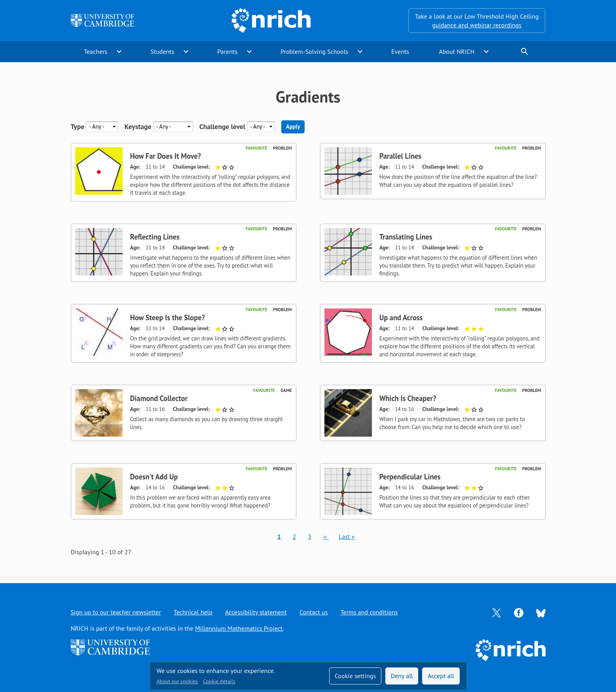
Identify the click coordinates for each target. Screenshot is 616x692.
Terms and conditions (369, 612)
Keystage (138, 126)
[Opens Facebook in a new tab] (519, 612)
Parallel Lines (400, 156)
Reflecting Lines (155, 237)
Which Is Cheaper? (408, 398)
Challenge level (222, 126)
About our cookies (177, 681)
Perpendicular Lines (410, 477)
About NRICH (457, 51)
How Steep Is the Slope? (168, 317)
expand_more (119, 51)
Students (162, 51)
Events (400, 51)
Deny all (402, 676)
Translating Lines (406, 237)
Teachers (96, 51)
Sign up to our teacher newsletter (116, 612)
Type (78, 126)
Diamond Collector (159, 398)
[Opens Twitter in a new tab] (497, 612)
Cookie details (219, 681)
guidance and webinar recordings (477, 25)
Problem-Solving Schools (314, 51)
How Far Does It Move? (166, 156)
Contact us (314, 612)
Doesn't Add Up (154, 477)
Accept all (441, 676)
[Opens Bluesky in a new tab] (541, 612)
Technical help (193, 612)
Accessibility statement (256, 612)
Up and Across (401, 317)
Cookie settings (355, 676)
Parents (227, 51)
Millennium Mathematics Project (239, 628)
